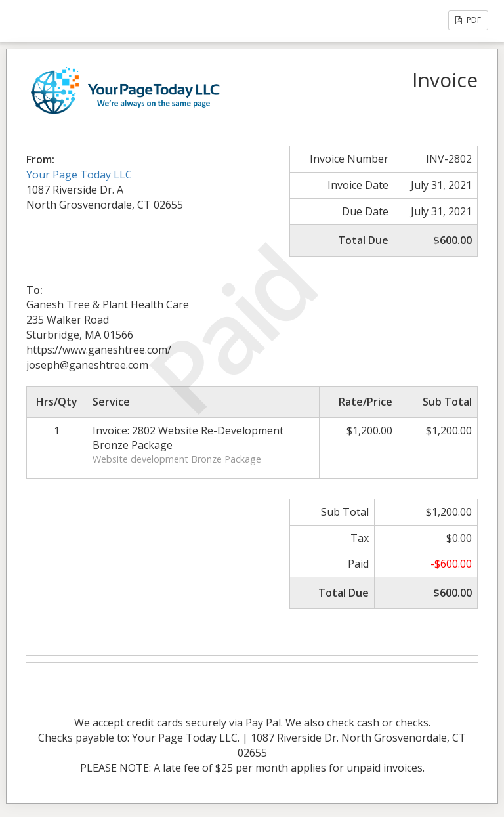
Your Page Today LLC (79, 175)
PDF (468, 20)
